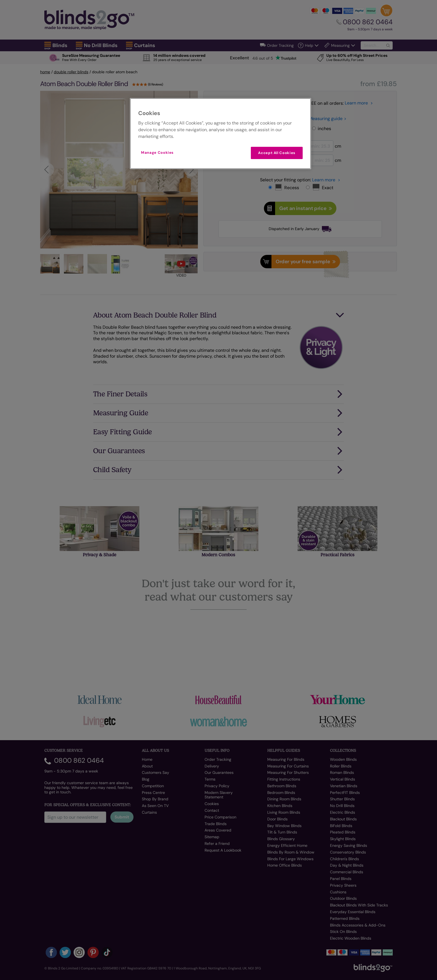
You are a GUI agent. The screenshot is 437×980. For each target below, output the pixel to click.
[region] (220, 134)
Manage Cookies (157, 153)
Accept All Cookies (277, 153)
